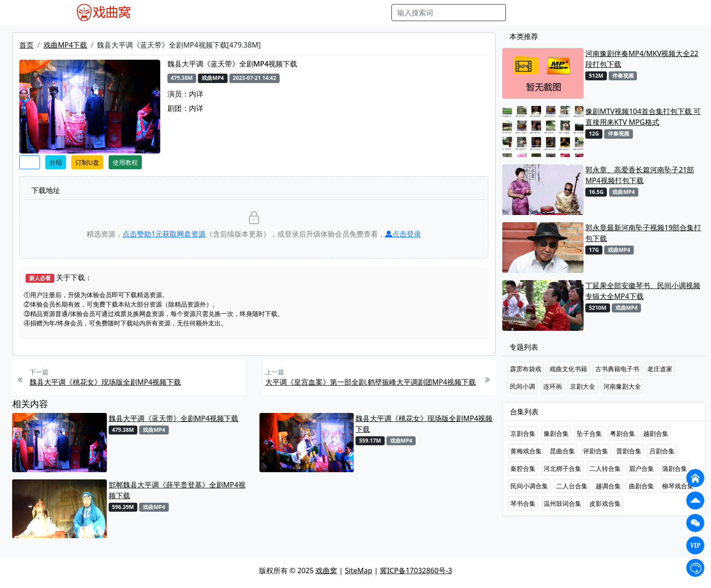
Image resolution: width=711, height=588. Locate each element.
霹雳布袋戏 (526, 369)
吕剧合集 (662, 451)
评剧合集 (596, 451)
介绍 (56, 162)
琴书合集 (523, 503)
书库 (360, 13)
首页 (26, 45)
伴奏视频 (332, 13)
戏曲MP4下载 (65, 45)
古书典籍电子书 (617, 369)
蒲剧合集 (675, 468)
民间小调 (522, 386)
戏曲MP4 (165, 13)
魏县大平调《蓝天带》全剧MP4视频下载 (173, 418)
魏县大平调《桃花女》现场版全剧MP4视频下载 (105, 382)
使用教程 (125, 162)
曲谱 (380, 13)
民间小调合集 (529, 486)
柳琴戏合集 (678, 486)
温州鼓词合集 (562, 503)
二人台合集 (572, 486)
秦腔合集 (523, 468)
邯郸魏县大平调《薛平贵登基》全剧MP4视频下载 (177, 490)
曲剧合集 (641, 486)
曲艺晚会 (263, 13)
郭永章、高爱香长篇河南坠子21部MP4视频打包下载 (640, 175)
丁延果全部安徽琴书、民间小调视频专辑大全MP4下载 (643, 291)
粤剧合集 (623, 433)
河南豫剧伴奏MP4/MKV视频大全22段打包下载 (642, 59)
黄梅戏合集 (526, 451)
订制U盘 (87, 162)
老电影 (232, 13)
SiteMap (358, 570)
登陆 (641, 13)
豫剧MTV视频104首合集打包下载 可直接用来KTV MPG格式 (643, 117)
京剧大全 (583, 386)
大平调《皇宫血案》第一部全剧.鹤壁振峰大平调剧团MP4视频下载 (371, 382)
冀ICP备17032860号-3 (416, 570)
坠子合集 (589, 433)
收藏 (30, 162)
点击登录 (403, 234)
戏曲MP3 (201, 13)
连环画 (553, 386)
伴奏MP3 (297, 13)
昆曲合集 (562, 451)
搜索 (520, 13)
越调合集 (608, 486)
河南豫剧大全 (622, 386)
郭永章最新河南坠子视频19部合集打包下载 (643, 233)
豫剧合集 (556, 433)
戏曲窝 (326, 570)
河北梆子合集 (562, 468)
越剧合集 (656, 433)
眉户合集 (641, 468)
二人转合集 (605, 468)
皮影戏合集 (605, 503)
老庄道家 (660, 369)
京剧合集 (523, 433)
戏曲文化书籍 (568, 369)
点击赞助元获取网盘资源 (164, 234)
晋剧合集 (629, 451)
